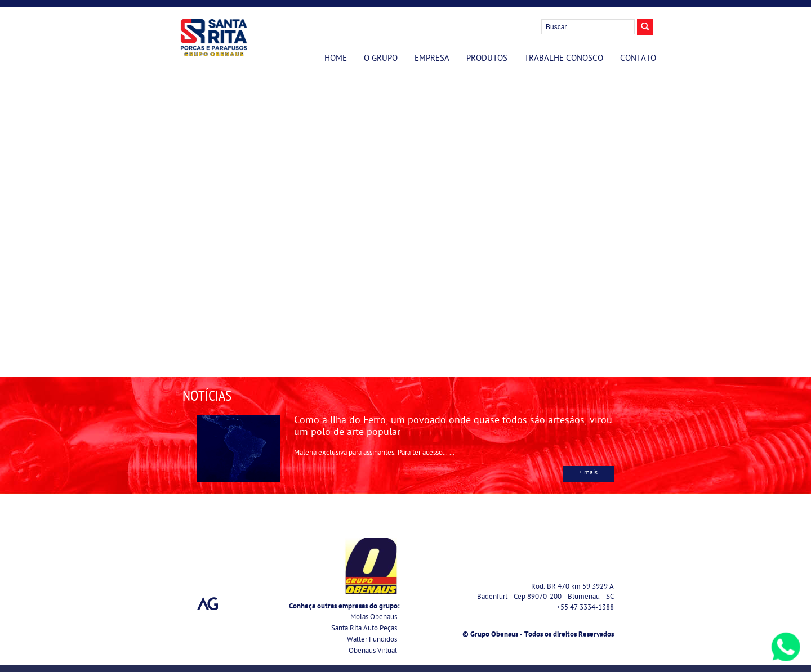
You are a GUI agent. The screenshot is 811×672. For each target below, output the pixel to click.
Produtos (487, 59)
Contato (638, 59)
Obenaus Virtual (373, 651)
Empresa (432, 59)
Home (336, 59)
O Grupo (381, 59)
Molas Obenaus (374, 618)
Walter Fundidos (372, 640)
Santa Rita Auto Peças (364, 629)
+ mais (588, 473)
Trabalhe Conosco (564, 59)
